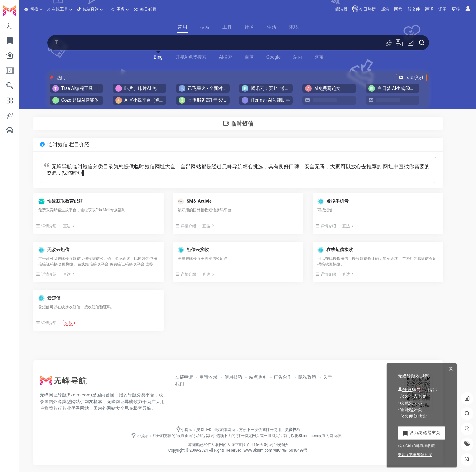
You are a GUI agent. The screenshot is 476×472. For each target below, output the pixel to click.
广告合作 (295, 377)
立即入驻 (421, 77)
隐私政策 (320, 377)
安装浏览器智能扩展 (415, 455)
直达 (87, 226)
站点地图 (270, 377)
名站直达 (107, 9)
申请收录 (221, 377)
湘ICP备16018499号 (300, 450)
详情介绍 (64, 226)
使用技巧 (246, 377)
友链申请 (196, 377)
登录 (405, 389)
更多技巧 (302, 430)
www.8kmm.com (267, 450)
